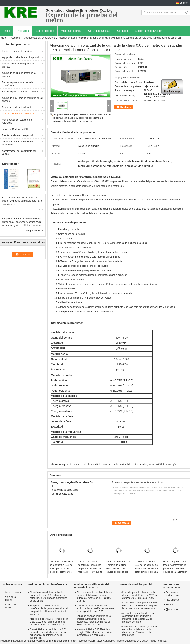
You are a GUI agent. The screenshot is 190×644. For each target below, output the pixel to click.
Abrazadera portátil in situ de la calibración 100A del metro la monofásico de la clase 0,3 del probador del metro (138, 617)
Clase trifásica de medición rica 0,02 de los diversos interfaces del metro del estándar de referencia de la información (48, 634)
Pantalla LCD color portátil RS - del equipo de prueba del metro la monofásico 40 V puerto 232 (90, 568)
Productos (23, 31)
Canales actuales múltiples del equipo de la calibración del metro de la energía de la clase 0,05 (95, 608)
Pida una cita (172, 600)
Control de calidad (10, 606)
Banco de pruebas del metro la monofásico (18, 84)
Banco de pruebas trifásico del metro (21, 92)
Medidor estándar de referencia (39, 38)
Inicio (7, 31)
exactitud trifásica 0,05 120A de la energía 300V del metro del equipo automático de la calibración (94, 632)
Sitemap (170, 605)
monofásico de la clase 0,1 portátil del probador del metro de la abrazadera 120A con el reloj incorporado (139, 631)
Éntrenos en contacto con (172, 594)
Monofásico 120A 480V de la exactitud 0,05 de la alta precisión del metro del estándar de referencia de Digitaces (61, 568)
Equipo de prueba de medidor (17, 51)
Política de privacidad (11, 641)
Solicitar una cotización (148, 31)
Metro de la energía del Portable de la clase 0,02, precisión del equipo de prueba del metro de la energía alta (118, 568)
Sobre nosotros (45, 31)
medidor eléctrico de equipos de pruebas (18, 65)
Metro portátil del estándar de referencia (17, 121)
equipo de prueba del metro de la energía (19, 75)
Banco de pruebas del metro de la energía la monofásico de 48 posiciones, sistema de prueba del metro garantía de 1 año (94, 620)
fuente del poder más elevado (17, 107)
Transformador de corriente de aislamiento (17, 143)
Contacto (123, 31)
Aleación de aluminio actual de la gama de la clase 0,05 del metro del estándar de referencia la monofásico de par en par (82, 118)
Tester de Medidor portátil (15, 129)
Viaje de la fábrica (10, 598)
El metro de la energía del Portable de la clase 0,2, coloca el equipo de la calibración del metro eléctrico (140, 606)
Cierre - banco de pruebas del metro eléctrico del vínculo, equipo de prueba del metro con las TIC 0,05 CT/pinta (95, 597)
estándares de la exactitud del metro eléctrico (124, 464)
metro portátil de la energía (162, 464)
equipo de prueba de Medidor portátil (21, 57)
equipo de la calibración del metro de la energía (22, 99)
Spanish (184, 3)
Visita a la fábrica (71, 31)
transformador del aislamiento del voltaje (19, 153)
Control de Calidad (99, 31)
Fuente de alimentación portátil (18, 135)
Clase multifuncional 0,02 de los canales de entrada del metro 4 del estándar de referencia (147, 567)
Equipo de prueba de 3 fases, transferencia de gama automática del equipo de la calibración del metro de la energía (175, 568)
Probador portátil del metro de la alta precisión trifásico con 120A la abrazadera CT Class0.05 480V (139, 595)
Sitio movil (172, 610)
